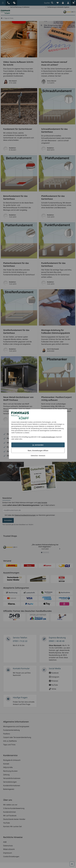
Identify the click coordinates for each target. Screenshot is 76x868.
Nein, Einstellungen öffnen (38, 451)
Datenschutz (34, 455)
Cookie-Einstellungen (48, 437)
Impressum (42, 455)
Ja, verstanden (38, 445)
